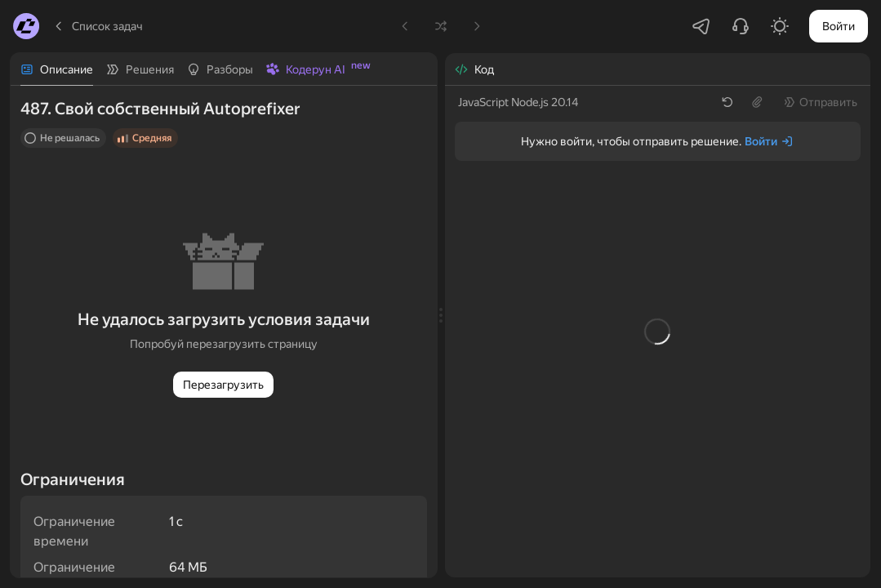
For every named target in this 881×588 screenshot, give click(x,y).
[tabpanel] (224, 332)
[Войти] (769, 141)
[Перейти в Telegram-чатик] (701, 26)
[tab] (57, 69)
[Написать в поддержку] (741, 26)
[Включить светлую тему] (780, 26)
